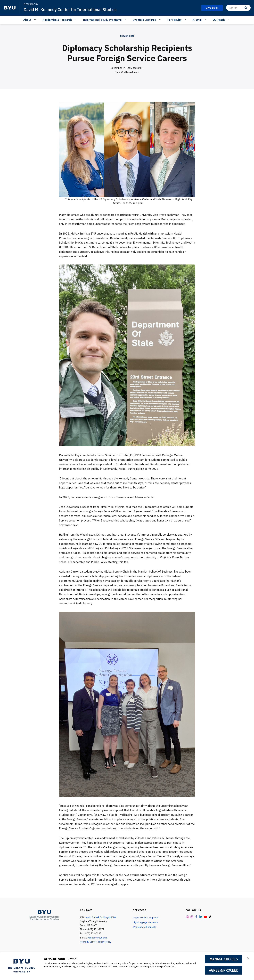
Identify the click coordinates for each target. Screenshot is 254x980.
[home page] (10, 8)
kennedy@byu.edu (97, 938)
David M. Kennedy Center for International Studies (71, 10)
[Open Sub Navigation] (35, 20)
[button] (248, 958)
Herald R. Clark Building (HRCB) (101, 917)
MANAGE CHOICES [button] (224, 959)
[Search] (238, 8)
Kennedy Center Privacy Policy (96, 942)
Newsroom (127, 36)
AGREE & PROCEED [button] (224, 970)
